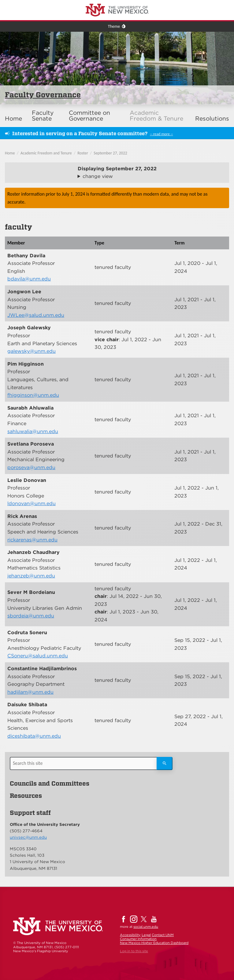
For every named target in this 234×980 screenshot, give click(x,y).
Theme (114, 26)
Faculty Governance (43, 95)
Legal (146, 935)
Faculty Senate (43, 116)
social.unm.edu (146, 927)
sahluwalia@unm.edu (33, 431)
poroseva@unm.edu (31, 467)
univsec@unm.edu (28, 837)
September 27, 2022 (110, 153)
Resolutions (212, 119)
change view (98, 176)
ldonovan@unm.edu (32, 503)
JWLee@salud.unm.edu (36, 315)
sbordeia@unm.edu (31, 616)
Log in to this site (134, 951)
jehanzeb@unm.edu (31, 576)
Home (13, 119)
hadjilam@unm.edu (30, 692)
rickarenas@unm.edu (32, 540)
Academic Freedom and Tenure (46, 153)
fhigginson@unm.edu (33, 395)
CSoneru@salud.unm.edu (38, 656)
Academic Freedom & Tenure (156, 116)
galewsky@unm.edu (32, 351)
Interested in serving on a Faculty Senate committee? (80, 134)
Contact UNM (163, 935)
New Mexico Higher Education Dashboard (154, 943)
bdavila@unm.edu (29, 279)
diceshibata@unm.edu (34, 736)
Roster (83, 153)
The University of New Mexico (29, 1)
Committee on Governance (89, 116)
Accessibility (130, 935)
